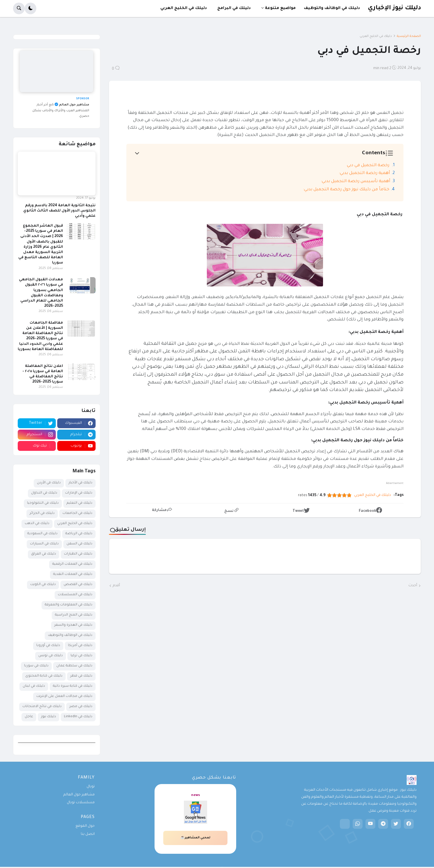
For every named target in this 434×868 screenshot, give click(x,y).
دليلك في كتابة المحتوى (44, 676)
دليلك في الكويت (43, 585)
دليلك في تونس (51, 656)
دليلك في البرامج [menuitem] (234, 8)
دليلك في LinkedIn (78, 717)
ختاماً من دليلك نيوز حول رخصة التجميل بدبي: (346, 190)
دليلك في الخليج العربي (376, 36)
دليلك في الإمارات (79, 493)
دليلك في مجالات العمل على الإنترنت (64, 696)
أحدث (413, 586)
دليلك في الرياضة (79, 534)
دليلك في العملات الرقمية (72, 564)
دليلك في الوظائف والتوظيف (70, 635)
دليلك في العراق (44, 554)
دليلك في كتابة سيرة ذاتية (73, 686)
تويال (91, 787)
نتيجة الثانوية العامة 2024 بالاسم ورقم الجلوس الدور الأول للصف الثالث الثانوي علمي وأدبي (59, 211)
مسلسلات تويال (81, 803)
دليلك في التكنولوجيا (43, 503)
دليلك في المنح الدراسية (74, 615)
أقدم (116, 586)
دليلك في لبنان (34, 686)
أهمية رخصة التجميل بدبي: (364, 173)
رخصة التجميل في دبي (369, 166)
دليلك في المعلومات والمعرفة (69, 605)
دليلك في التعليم (79, 503)
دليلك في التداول (44, 493)
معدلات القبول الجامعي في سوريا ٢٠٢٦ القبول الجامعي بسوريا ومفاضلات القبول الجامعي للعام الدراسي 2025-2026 (41, 293)
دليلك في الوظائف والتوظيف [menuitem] (332, 8)
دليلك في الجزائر (42, 513)
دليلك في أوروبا (48, 646)
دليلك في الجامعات (77, 513)
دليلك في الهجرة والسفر (73, 625)
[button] (31, 8)
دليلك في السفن (79, 544)
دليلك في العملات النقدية (73, 574)
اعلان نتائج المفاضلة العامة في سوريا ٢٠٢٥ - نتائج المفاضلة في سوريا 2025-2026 (43, 374)
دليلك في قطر (81, 676)
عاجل (29, 717)
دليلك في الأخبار (80, 483)
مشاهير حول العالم (79, 795)
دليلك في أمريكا (80, 646)
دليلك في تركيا (81, 656)
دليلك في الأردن (49, 483)
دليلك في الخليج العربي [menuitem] (184, 8)
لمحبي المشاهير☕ (195, 838)
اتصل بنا (88, 834)
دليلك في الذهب (37, 524)
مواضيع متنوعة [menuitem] (280, 8)
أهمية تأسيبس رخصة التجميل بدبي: (355, 182)
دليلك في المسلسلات (75, 595)
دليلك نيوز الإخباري (394, 8)
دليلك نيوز (49, 717)
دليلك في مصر (81, 707)
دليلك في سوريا (36, 666)
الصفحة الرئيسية (409, 36)
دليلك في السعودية (42, 534)
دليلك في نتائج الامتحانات (42, 707)
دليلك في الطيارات (78, 554)
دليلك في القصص (78, 585)
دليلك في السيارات (44, 544)
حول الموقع (85, 826)
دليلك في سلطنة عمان (74, 666)
